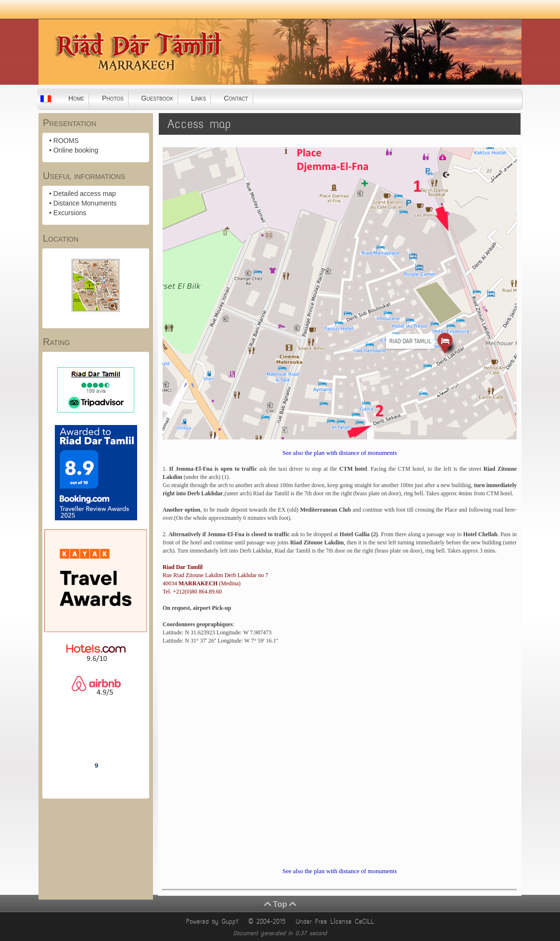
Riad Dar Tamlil (96, 738)
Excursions (70, 213)
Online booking (76, 150)
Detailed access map (85, 193)
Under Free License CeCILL (337, 922)
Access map (199, 124)
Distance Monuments (85, 203)
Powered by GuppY (214, 922)
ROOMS (66, 141)
